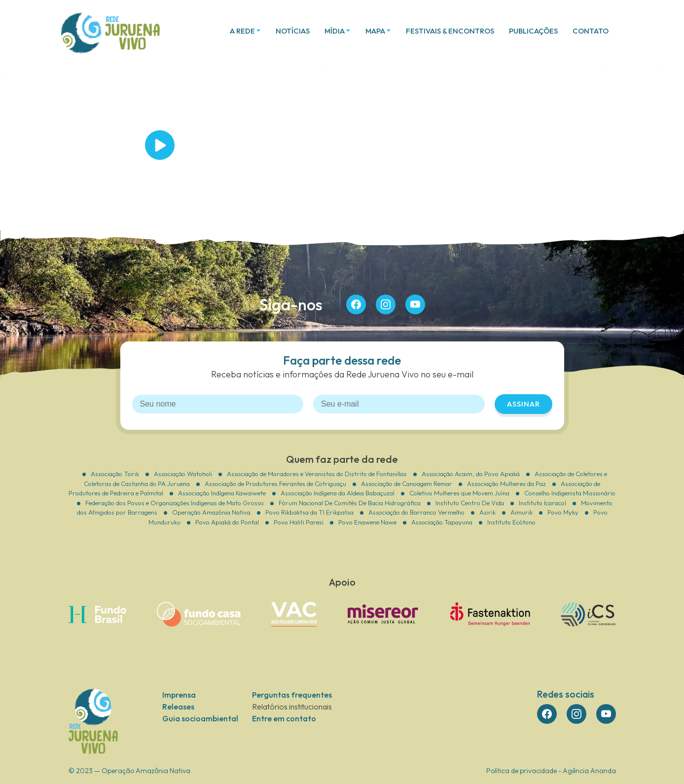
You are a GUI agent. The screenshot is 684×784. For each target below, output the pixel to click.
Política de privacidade (522, 771)
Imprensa (179, 695)
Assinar (523, 404)
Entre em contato (284, 718)
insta (386, 304)
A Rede (242, 31)
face (356, 304)
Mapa (375, 31)
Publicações (533, 31)
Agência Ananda (589, 771)
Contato (591, 31)
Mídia (335, 31)
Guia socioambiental (200, 718)
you (415, 304)
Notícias (293, 31)
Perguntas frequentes (292, 695)
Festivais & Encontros (450, 31)
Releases (178, 707)
